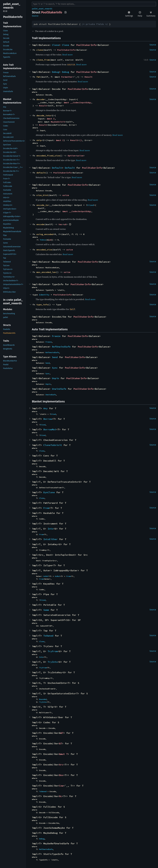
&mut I (51, 119)
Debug (56, 72)
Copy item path (66, 12)
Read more (67, 55)
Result (89, 77)
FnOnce (43, 240)
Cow (61, 786)
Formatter (67, 77)
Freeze (56, 336)
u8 (65, 224)
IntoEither (50, 539)
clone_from (43, 60)
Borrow (48, 419)
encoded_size (44, 250)
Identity (44, 295)
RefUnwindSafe (61, 347)
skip (39, 140)
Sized (90, 205)
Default (57, 168)
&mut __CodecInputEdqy (77, 102)
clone (40, 50)
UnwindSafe (59, 389)
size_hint (42, 195)
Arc (61, 765)
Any (45, 408)
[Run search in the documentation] (94, 4)
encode (40, 224)
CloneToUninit (53, 445)
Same (46, 610)
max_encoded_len (46, 272)
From (46, 508)
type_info (42, 305)
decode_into (44, 115)
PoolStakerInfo (86, 45)
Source (35, 16)
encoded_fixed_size (48, 156)
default (41, 173)
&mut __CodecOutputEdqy (77, 211)
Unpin (56, 378)
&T (62, 733)
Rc (61, 796)
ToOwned (48, 636)
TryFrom (53, 651)
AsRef (46, 576)
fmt (38, 77)
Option (72, 156)
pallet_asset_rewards (42, 9)
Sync (55, 368)
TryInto (53, 662)
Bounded (43, 699)
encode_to (42, 205)
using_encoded (45, 234)
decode (40, 99)
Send (55, 357)
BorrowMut (50, 429)
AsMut (57, 576)
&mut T (63, 754)
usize (80, 156)
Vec (61, 224)
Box (61, 775)
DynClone (49, 492)
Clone (56, 45)
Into (50, 529)
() (81, 140)
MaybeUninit (58, 122)
